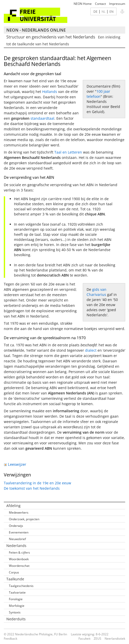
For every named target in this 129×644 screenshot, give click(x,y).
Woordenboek (19, 559)
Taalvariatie (17, 592)
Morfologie (17, 606)
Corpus (14, 572)
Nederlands (16, 546)
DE (95, 11)
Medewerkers (19, 512)
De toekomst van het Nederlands (32, 488)
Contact (100, 4)
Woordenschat (19, 566)
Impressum (117, 4)
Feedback (11, 639)
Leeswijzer (15, 464)
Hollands (50, 92)
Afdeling (13, 506)
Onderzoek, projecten (24, 519)
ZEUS (98, 639)
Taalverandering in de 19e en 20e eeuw (37, 483)
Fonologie (16, 599)
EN (111, 11)
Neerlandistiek (115, 639)
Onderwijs (16, 526)
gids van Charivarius (96, 292)
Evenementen (19, 532)
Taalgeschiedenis (21, 586)
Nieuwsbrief (17, 539)
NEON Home (83, 4)
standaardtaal (42, 118)
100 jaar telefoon (98, 94)
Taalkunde (15, 579)
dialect (91, 350)
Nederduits (16, 619)
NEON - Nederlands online (36, 30)
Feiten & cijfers (19, 552)
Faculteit (84, 639)
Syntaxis (15, 612)
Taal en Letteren (68, 152)
